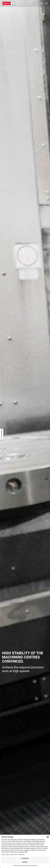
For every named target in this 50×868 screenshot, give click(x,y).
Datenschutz (2, 434)
